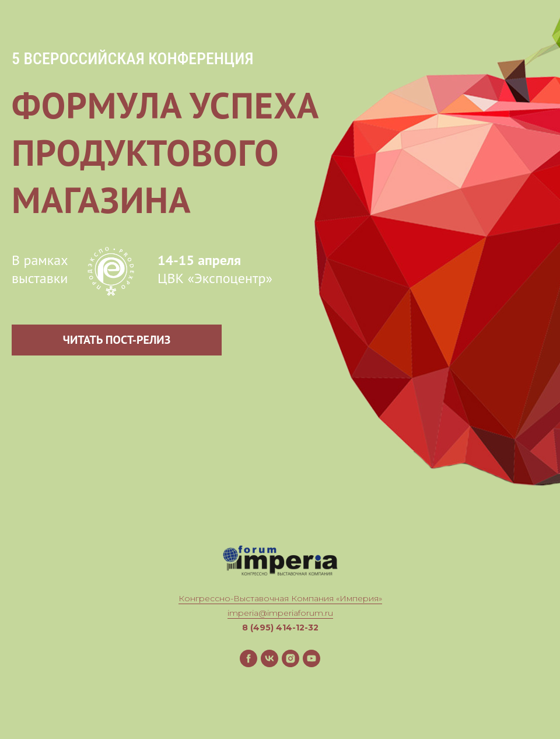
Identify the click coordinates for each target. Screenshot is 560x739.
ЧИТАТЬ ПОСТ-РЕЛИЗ (117, 340)
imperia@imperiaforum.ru (280, 613)
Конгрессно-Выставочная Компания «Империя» (280, 598)
